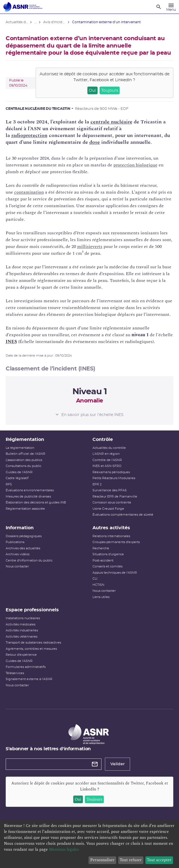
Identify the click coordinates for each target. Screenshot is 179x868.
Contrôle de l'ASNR (107, 460)
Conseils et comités (107, 566)
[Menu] (171, 7)
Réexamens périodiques (111, 472)
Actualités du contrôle (109, 448)
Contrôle (103, 440)
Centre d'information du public (29, 561)
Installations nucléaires (23, 618)
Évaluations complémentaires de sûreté (123, 515)
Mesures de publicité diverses (28, 497)
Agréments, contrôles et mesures (31, 649)
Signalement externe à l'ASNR (29, 679)
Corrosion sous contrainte (112, 502)
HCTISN (98, 585)
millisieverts (90, 247)
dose (95, 142)
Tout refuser (131, 860)
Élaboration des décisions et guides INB (36, 502)
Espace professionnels (32, 610)
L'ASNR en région (106, 454)
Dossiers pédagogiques (24, 536)
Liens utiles (101, 597)
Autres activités (111, 528)
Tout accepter (159, 860)
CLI (95, 579)
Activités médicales (21, 624)
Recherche (101, 548)
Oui (92, 91)
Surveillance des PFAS (110, 490)
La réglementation (20, 448)
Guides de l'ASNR (19, 472)
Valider (117, 764)
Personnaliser (102, 860)
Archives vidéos (18, 554)
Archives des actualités (23, 548)
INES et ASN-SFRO (107, 466)
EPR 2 (97, 484)
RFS (9, 484)
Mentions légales (64, 849)
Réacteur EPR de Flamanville (115, 497)
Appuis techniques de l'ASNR (115, 573)
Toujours (110, 91)
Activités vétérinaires (21, 637)
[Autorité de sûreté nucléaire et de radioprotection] (23, 7)
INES (11, 342)
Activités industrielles (22, 630)
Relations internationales (111, 536)
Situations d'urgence (108, 554)
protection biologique (135, 165)
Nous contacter (17, 566)
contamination (29, 192)
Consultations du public (23, 466)
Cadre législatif (17, 478)
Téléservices (15, 673)
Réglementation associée (25, 509)
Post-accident (103, 561)
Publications (15, 542)
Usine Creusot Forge (108, 509)
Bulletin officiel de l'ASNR (25, 454)
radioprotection (29, 135)
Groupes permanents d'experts (116, 542)
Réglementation (25, 440)
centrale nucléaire (111, 122)
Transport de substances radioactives (33, 643)
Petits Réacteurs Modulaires (114, 478)
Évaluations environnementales (30, 490)
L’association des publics (24, 460)
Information (20, 528)
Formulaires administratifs (26, 667)
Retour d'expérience (21, 655)
